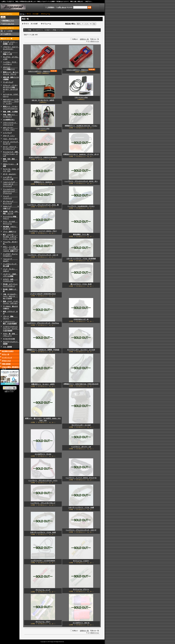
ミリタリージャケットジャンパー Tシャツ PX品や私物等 (11, 329)
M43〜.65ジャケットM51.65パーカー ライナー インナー (11, 102)
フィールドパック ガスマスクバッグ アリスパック (10, 191)
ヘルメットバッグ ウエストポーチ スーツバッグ (10, 184)
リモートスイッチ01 (43, 129)
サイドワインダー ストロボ (81, 425)
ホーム (22, 14)
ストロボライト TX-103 (43, 454)
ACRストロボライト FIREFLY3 (39, 71)
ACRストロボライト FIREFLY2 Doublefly (43, 157)
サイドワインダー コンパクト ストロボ (81, 350)
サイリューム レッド (43, 590)
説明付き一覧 (84, 39)
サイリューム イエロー (81, 561)
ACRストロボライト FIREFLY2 (77, 70)
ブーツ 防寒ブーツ (10, 232)
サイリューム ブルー (43, 622)
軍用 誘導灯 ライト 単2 (81, 234)
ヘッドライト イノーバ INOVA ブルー (43, 231)
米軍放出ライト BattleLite (43, 182)
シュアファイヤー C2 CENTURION (43, 561)
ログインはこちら (8, 24)
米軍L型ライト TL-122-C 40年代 (43, 384)
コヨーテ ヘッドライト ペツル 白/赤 (43, 532)
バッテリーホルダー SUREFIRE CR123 (43, 294)
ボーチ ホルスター (10, 174)
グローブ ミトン (9, 136)
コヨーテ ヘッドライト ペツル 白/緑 (81, 507)
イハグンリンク (7, 358)
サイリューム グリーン (81, 589)
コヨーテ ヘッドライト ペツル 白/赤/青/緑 (81, 259)
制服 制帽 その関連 (10, 112)
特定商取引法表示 (8, 351)
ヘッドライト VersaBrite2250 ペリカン (81, 206)
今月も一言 (5, 354)
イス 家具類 (7, 347)
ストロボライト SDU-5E (81, 623)
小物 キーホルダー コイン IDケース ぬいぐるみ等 (10, 296)
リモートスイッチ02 (81, 97)
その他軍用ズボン (9, 120)
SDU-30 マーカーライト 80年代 (43, 100)
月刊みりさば (6, 361)
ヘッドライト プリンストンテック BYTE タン (81, 181)
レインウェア (7, 133)
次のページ (95, 41)
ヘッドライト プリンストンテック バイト (43, 481)
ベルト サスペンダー (10, 139)
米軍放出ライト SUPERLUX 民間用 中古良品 (43, 350)
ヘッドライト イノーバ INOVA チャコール (81, 478)
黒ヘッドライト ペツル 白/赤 (81, 284)
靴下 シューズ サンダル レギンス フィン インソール (10, 237)
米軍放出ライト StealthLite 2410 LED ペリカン (81, 126)
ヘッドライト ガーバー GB (81, 447)
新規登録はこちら (8, 21)
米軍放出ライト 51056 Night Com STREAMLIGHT (81, 384)
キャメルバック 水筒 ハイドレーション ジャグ (11, 154)
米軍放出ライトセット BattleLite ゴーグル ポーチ (81, 154)
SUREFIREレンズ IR (81, 319)
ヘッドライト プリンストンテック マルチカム (43, 323)
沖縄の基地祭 (6, 364)
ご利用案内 (51, 7)
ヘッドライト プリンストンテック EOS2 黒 (43, 205)
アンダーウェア (8, 82)
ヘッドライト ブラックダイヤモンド (43, 503)
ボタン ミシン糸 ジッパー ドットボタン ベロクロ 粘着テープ (11, 249)
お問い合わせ (62, 7)
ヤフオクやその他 (9, 339)
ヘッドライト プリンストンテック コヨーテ (43, 255)
